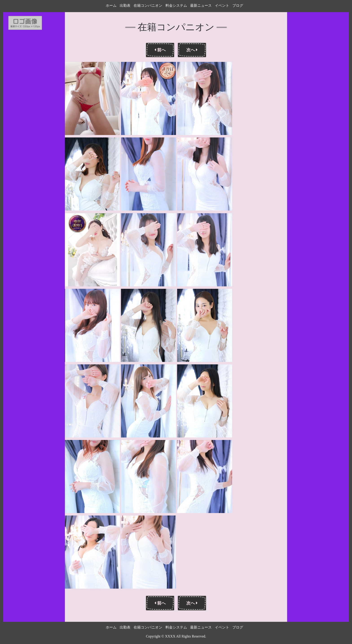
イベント (222, 5)
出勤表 (125, 5)
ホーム (111, 5)
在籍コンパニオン (148, 5)
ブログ (238, 5)
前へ (160, 50)
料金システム (176, 5)
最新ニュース (201, 5)
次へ (192, 50)
